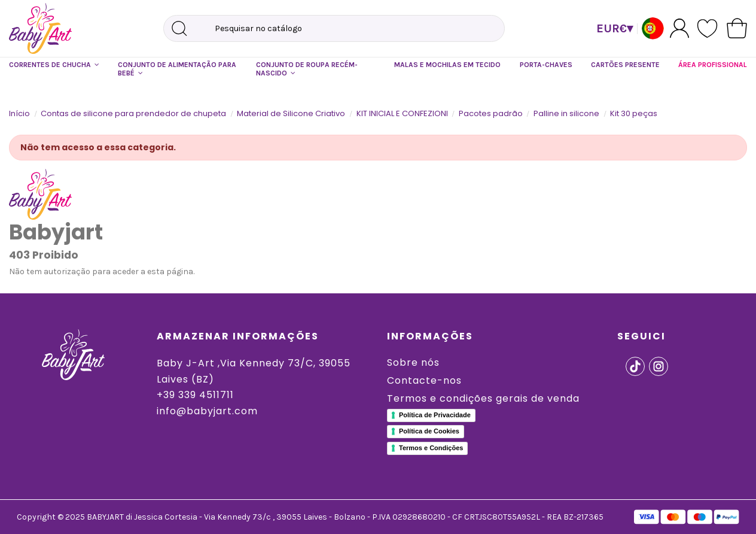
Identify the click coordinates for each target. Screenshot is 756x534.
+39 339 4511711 (195, 395)
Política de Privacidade (435, 415)
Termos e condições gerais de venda (483, 398)
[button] (54, 65)
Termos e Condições (431, 448)
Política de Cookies (429, 431)
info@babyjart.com (207, 411)
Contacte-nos (424, 380)
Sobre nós (413, 362)
